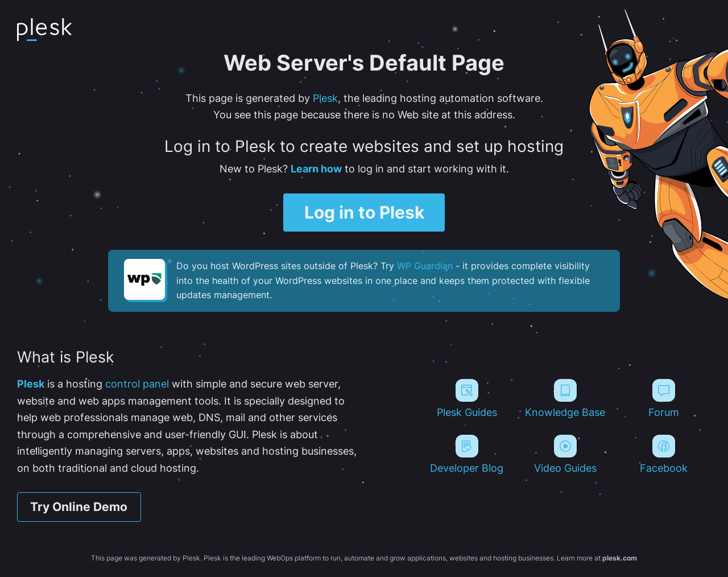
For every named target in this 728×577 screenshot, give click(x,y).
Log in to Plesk (364, 212)
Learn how (316, 168)
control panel (137, 384)
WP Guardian (425, 266)
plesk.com (620, 558)
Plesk (325, 98)
